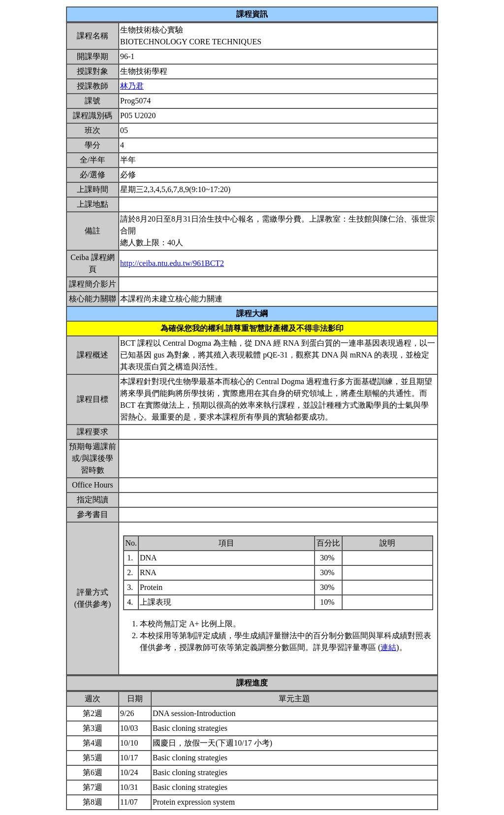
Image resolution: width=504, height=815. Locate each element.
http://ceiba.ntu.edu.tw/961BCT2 (172, 263)
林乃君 (132, 86)
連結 (388, 647)
